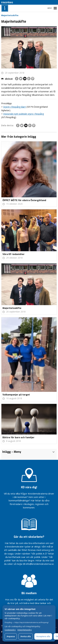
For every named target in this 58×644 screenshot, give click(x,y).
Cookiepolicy (10, 630)
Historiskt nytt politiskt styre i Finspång (24, 114)
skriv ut (7, 79)
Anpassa (11, 636)
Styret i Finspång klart (15, 107)
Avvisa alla (26, 636)
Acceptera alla (43, 636)
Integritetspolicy (25, 630)
